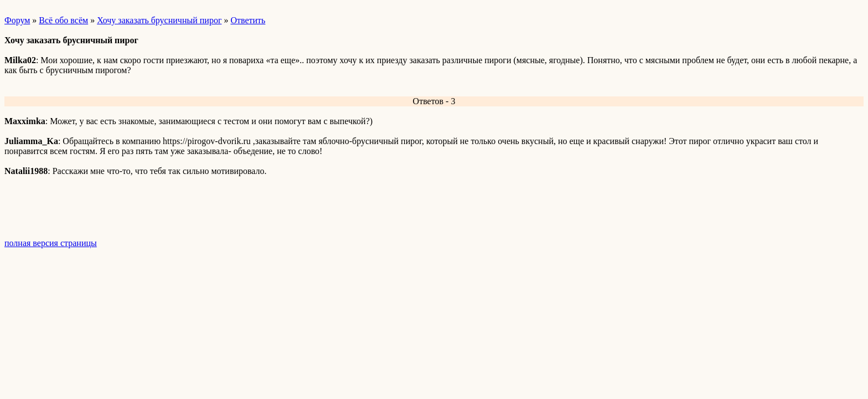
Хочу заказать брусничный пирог (159, 20)
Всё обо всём (63, 20)
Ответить (248, 20)
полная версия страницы (51, 243)
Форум (17, 20)
